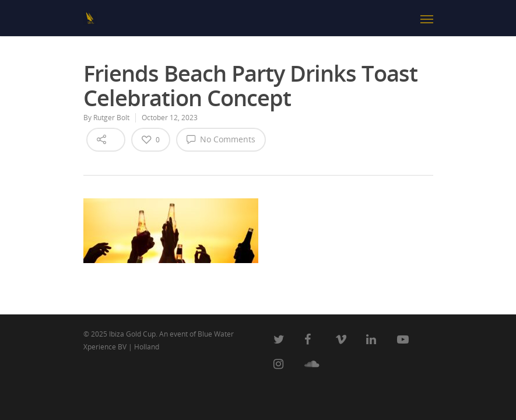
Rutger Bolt (111, 118)
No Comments (221, 139)
